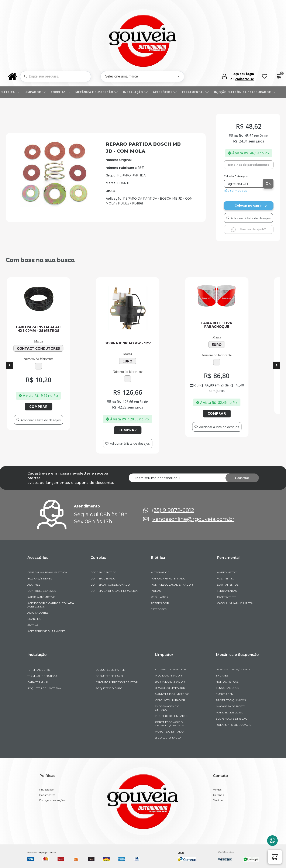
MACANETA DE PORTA (231, 706)
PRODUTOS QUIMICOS (231, 700)
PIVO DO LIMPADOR (168, 676)
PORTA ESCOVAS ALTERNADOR (172, 585)
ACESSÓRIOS (170, 92)
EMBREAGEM (225, 694)
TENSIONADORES (227, 688)
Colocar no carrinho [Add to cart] (251, 206)
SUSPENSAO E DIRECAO (232, 719)
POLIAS (156, 591)
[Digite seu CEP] (244, 184)
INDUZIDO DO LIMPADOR (172, 716)
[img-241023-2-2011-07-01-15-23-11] (55, 205)
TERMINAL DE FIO (39, 670)
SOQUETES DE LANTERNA (44, 688)
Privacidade (46, 790)
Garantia (218, 795)
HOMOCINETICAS (227, 682)
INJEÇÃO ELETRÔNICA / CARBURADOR (249, 92)
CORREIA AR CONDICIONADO (110, 585)
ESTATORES (159, 609)
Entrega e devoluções (52, 800)
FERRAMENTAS (227, 591)
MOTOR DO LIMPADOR (170, 732)
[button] (275, 857)
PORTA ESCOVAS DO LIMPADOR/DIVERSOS (169, 724)
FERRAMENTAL (200, 92)
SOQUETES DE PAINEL (110, 670)
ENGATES (222, 676)
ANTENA (33, 625)
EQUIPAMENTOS (228, 585)
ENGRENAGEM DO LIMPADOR (167, 708)
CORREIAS (65, 92)
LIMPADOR (40, 92)
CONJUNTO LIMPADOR (170, 700)
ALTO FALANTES (38, 613)
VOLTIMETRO (226, 578)
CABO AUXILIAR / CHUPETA (235, 603)
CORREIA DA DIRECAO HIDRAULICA (114, 591)
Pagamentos (47, 795)
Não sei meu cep (236, 191)
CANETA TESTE (227, 597)
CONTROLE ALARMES (42, 591)
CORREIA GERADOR (104, 578)
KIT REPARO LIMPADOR (170, 669)
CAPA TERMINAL (38, 682)
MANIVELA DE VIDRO (230, 712)
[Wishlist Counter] (265, 77)
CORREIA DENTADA (104, 572)
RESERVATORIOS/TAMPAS (233, 669)
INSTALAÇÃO (140, 92)
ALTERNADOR (160, 572)
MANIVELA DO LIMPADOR (172, 694)
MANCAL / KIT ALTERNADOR (169, 578)
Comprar (57, 407)
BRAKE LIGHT (36, 619)
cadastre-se (245, 79)
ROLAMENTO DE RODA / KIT (234, 725)
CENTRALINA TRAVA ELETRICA (47, 572)
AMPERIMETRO (227, 572)
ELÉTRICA (15, 92)
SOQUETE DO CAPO (109, 688)
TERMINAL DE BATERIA (42, 676)
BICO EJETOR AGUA (168, 738)
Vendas (217, 790)
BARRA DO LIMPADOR (170, 682)
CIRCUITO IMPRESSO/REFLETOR (117, 682)
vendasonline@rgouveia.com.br (193, 519)
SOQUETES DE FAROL (110, 676)
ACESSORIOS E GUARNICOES (46, 631)
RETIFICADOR (160, 603)
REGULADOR (160, 597)
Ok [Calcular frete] (268, 184)
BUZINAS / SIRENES (40, 578)
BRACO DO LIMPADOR (170, 688)
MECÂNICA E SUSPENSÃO (101, 92)
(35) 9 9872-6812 (173, 510)
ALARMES (34, 585)
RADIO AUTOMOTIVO (41, 597)
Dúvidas (218, 800)
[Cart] (279, 77)
